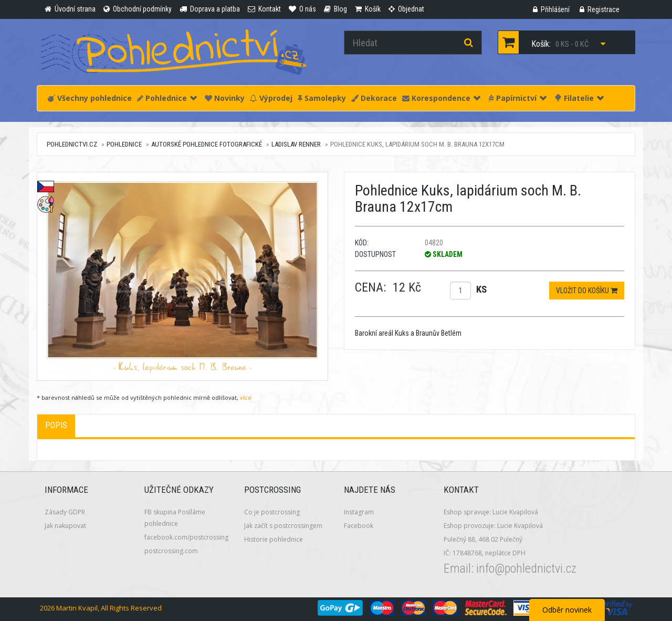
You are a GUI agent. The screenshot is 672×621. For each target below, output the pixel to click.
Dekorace (374, 98)
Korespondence (441, 98)
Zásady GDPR (65, 512)
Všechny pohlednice (90, 98)
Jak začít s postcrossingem (283, 526)
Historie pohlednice (274, 539)
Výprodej (271, 98)
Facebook (359, 526)
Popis (56, 425)
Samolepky (322, 98)
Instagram (359, 512)
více (246, 397)
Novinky (225, 98)
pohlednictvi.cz (72, 144)
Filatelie (579, 98)
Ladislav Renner (296, 144)
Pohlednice (167, 98)
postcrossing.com (171, 551)
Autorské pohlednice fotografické (207, 144)
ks (481, 289)
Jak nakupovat (65, 526)
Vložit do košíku (587, 291)
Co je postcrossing (272, 512)
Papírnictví (517, 98)
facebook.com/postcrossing (186, 537)
